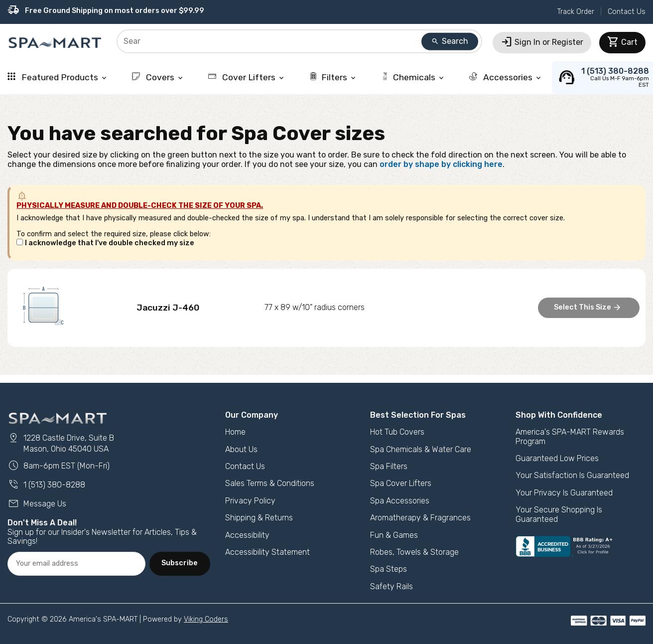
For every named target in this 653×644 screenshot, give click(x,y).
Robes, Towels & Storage (414, 552)
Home (235, 432)
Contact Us (627, 12)
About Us (241, 449)
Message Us (37, 504)
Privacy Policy (250, 501)
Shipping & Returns (259, 518)
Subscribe (180, 563)
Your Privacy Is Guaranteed (564, 493)
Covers (158, 77)
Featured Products (58, 77)
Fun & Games (394, 535)
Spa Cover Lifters (401, 483)
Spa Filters (389, 466)
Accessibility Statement (267, 552)
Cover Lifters (247, 77)
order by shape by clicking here (441, 164)
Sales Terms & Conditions (270, 483)
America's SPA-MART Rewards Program (570, 436)
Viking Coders (206, 619)
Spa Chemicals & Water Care (421, 449)
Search (450, 41)
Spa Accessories (400, 501)
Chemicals (413, 77)
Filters (333, 77)
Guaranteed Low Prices (557, 458)
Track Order (576, 12)
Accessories (506, 77)
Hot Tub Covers (397, 432)
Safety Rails (392, 586)
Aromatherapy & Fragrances (420, 518)
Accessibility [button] (247, 535)
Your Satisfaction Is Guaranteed (572, 475)
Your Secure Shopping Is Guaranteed (559, 514)
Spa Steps (389, 569)
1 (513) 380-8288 (46, 485)
